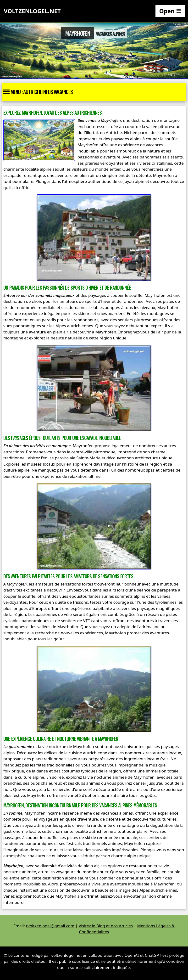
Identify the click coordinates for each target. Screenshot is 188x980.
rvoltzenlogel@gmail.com (50, 926)
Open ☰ (170, 11)
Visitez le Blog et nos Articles (106, 926)
